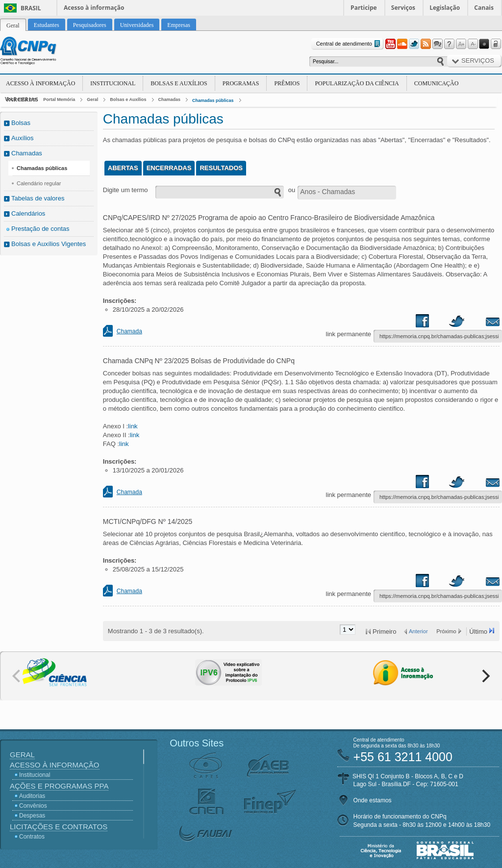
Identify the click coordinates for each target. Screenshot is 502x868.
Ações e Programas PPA (59, 786)
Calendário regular (39, 183)
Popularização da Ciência (357, 83)
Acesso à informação (94, 8)
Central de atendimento (349, 44)
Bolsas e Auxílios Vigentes (49, 244)
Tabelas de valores (38, 198)
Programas (241, 83)
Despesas (32, 816)
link (133, 426)
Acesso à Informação (40, 83)
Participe (364, 8)
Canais (484, 8)
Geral (92, 99)
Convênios (33, 806)
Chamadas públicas (213, 100)
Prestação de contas (40, 229)
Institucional (113, 83)
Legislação (445, 8)
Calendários (28, 213)
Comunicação (437, 83)
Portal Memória (59, 99)
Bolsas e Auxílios (179, 83)
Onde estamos (373, 800)
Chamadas (170, 99)
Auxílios (23, 138)
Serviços (403, 8)
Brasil (31, 8)
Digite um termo (125, 190)
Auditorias (32, 796)
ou (292, 190)
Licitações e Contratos (59, 827)
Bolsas (21, 123)
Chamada (129, 331)
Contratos (32, 837)
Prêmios (287, 83)
